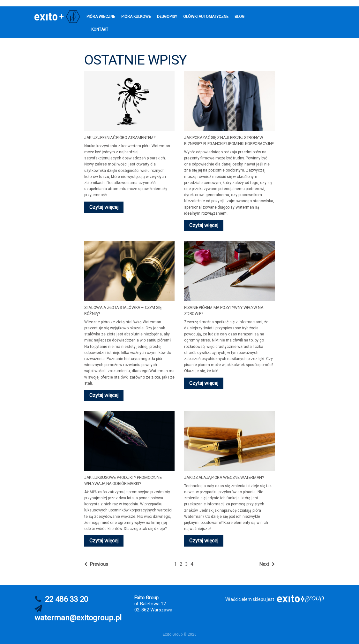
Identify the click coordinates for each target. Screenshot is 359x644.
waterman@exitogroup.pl (78, 618)
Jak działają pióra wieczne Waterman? (224, 477)
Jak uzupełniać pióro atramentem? (120, 138)
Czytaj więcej (104, 207)
